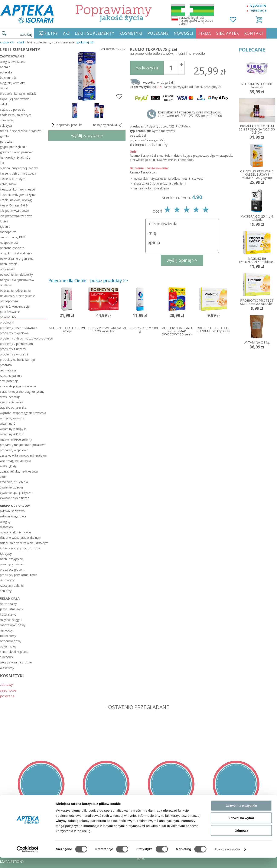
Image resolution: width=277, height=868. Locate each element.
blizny (4, 88)
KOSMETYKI (131, 33)
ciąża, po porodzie (13, 110)
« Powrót (7, 42)
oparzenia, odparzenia (15, 290)
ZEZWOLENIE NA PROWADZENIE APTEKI (33, 843)
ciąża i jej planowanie (15, 99)
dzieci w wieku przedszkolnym (21, 538)
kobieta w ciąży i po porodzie (20, 548)
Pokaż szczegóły (227, 793)
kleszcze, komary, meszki (17, 189)
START (21, 42)
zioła (3, 477)
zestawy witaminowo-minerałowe (23, 455)
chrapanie (7, 120)
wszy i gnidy (8, 466)
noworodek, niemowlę (15, 532)
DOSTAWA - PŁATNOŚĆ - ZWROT (26, 831)
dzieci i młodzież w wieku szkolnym (23, 543)
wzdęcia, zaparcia (12, 418)
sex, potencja (9, 381)
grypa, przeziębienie (14, 147)
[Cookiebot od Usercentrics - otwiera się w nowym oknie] (28, 793)
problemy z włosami (14, 354)
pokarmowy (8, 646)
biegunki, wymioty (12, 83)
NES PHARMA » (180, 126)
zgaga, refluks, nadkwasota (19, 471)
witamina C (8, 423)
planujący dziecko (12, 564)
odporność (7, 269)
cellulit (4, 104)
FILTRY (51, 33)
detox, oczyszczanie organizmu (22, 131)
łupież (4, 221)
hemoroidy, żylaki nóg (15, 157)
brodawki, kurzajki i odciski (18, 94)
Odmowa (241, 774)
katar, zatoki (9, 184)
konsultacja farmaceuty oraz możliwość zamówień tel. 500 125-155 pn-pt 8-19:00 (190, 114)
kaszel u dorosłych (13, 179)
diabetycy (6, 527)
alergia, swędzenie (13, 62)
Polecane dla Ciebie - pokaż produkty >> (88, 280)
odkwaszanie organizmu (17, 259)
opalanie (6, 285)
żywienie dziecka (11, 487)
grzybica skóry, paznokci (17, 152)
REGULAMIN (10, 825)
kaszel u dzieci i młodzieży (18, 173)
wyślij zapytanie (87, 135)
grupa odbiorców (15, 506)
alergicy (5, 522)
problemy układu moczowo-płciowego (23, 338)
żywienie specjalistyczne (17, 493)
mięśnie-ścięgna (11, 620)
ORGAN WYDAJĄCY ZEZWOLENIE (26, 849)
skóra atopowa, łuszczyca (18, 386)
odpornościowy (11, 641)
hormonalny (8, 604)
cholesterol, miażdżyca (16, 115)
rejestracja (258, 10)
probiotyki (7, 322)
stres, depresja (10, 397)
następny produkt (108, 125)
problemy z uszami (13, 349)
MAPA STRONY (12, 862)
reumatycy (7, 580)
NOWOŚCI (183, 33)
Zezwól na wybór (241, 761)
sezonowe (8, 690)
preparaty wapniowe (14, 450)
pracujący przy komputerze (19, 575)
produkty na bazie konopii (18, 360)
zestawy (6, 684)
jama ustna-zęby (12, 609)
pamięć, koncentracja (15, 306)
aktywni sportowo (12, 511)
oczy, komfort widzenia (16, 253)
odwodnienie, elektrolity (16, 274)
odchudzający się (12, 559)
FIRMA (205, 33)
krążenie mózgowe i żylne (18, 195)
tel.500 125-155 (137, 825)
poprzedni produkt (66, 125)
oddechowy (8, 636)
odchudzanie (9, 264)
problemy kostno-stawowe (19, 328)
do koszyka (147, 68)
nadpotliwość (9, 243)
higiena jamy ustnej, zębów (19, 168)
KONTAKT (254, 33)
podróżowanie (10, 312)
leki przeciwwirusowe (14, 211)
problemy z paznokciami (17, 344)
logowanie (258, 5)
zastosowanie (12, 56)
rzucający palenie (12, 585)
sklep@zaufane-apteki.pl (137, 831)
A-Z (66, 33)
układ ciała (10, 598)
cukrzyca (6, 125)
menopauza (8, 232)
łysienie (5, 227)
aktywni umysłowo (13, 516)
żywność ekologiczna (15, 498)
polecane (7, 696)
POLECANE (158, 33)
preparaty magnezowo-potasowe (23, 445)
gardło (4, 136)
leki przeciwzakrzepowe (16, 216)
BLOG (5, 855)
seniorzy (6, 591)
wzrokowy (7, 668)
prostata (6, 365)
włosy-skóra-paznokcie (16, 662)
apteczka (6, 72)
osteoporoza (9, 301)
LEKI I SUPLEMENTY (94, 33)
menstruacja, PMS (13, 237)
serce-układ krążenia (14, 652)
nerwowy (6, 630)
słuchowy (6, 657)
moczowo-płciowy (13, 625)
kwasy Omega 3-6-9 (14, 205)
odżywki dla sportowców (17, 280)
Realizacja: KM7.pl (263, 825)
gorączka (6, 141)
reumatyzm (8, 370)
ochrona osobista (12, 248)
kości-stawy (8, 614)
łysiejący (6, 554)
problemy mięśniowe (14, 333)
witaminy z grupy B (13, 429)
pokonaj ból (86, 42)
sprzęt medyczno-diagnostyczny (22, 392)
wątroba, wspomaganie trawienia (23, 413)
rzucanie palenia (11, 376)
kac (2, 163)
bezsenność (8, 78)
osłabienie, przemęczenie (17, 296)
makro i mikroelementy (16, 439)
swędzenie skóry (11, 402)
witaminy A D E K (12, 434)
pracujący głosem (12, 569)
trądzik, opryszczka (13, 408)
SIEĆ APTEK (228, 33)
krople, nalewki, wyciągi (16, 200)
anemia (5, 67)
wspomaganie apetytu (15, 461)
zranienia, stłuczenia (14, 482)
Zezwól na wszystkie (241, 749)
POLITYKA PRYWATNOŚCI (21, 837)
